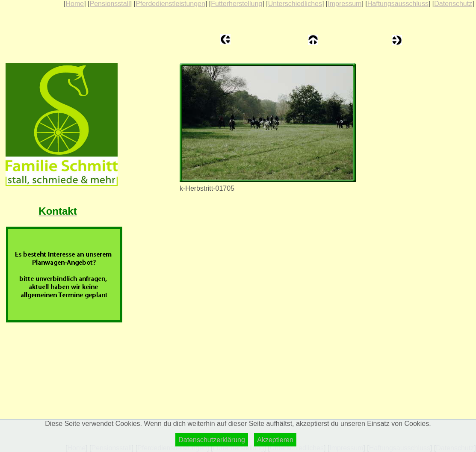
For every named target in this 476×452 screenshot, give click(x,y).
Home (75, 4)
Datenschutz (453, 4)
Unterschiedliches (295, 4)
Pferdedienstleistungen (170, 4)
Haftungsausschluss (398, 4)
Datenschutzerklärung (212, 440)
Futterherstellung (237, 4)
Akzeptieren (275, 440)
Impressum (344, 4)
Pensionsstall (109, 4)
